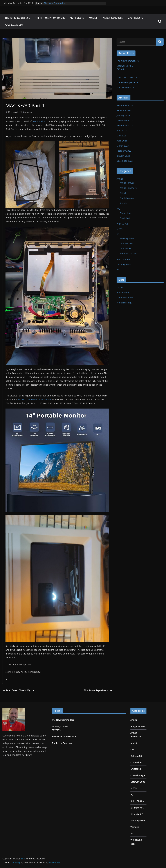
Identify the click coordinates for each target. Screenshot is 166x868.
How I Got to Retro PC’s (128, 77)
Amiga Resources (113, 18)
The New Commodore (55, 3)
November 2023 (125, 125)
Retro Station (123, 259)
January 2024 (123, 115)
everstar (29, 112)
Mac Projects (135, 18)
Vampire (124, 203)
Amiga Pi (93, 18)
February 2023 (124, 151)
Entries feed (123, 293)
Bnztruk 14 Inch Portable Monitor (35, 399)
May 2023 (121, 136)
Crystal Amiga (127, 198)
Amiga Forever (127, 183)
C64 (118, 209)
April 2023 (122, 141)
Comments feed (125, 298)
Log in (120, 287)
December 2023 (125, 120)
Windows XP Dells (129, 254)
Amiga (120, 179)
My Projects (77, 18)
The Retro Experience (98, 690)
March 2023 (123, 146)
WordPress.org (124, 303)
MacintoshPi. (39, 121)
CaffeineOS (122, 224)
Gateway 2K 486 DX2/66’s (140, 69)
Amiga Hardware (128, 188)
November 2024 (125, 105)
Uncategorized (124, 265)
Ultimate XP (125, 248)
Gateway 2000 (127, 238)
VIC (118, 270)
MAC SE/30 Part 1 (125, 87)
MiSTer (120, 229)
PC (118, 234)
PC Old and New (14, 25)
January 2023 (123, 156)
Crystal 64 (125, 218)
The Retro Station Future (50, 18)
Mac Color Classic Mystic (18, 690)
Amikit (123, 193)
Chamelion (125, 213)
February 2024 (124, 110)
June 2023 (122, 131)
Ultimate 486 (126, 243)
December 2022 (125, 161)
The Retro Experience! (18, 18)
